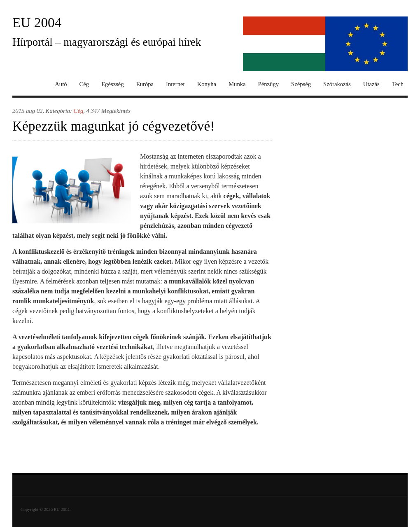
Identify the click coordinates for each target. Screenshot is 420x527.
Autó (61, 84)
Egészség (113, 84)
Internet (175, 84)
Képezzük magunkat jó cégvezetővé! (113, 126)
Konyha (207, 84)
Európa (145, 84)
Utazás (371, 84)
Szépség (301, 84)
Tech (398, 84)
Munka (237, 84)
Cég (84, 84)
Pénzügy (268, 84)
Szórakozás (337, 84)
